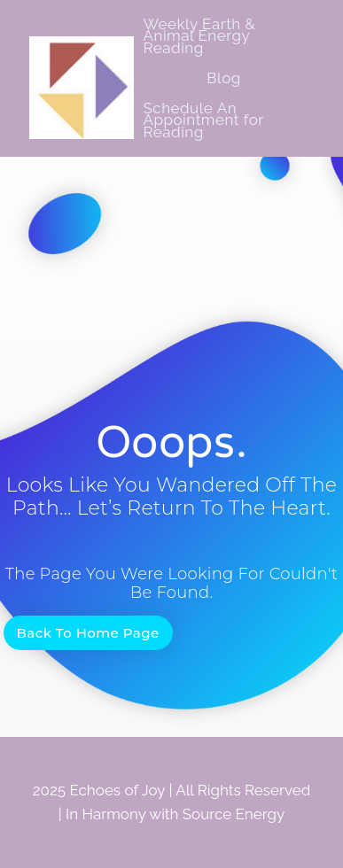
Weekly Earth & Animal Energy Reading (199, 36)
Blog (224, 78)
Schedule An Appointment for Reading (203, 120)
